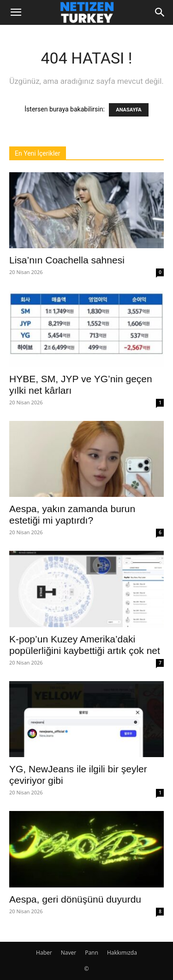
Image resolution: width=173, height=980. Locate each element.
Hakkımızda (122, 953)
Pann (92, 953)
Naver (69, 953)
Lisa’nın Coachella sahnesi (67, 260)
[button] (16, 12)
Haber (44, 953)
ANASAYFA (128, 110)
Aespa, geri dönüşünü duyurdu (75, 899)
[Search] (160, 12)
